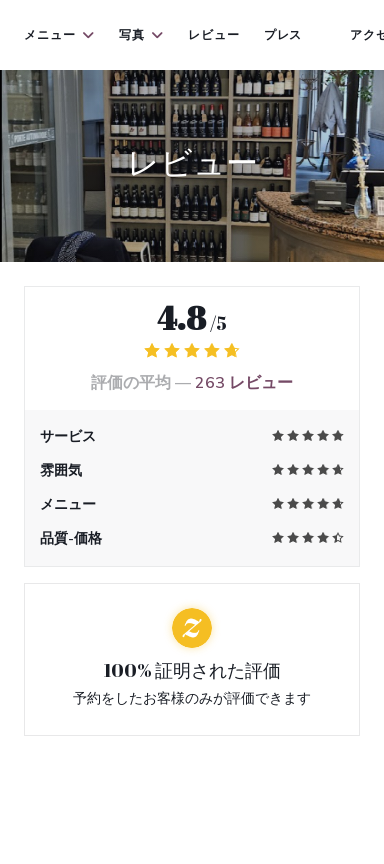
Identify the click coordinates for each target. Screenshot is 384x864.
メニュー (59, 35)
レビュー (214, 35)
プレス (283, 35)
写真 (141, 35)
